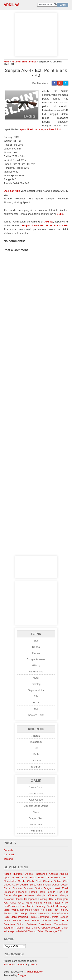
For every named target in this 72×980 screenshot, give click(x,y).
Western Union (36, 715)
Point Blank (22, 62)
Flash (42, 892)
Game (7, 895)
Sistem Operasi (41, 921)
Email (65, 888)
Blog (36, 641)
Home (7, 62)
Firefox (36, 653)
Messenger (62, 906)
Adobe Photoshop (36, 874)
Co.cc (15, 885)
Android (36, 736)
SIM (36, 696)
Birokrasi (56, 878)
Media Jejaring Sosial (40, 906)
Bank (24, 878)
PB (13, 62)
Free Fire (63, 892)
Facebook (22, 892)
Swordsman (46, 924)
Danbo (36, 647)
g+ (60, 83)
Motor (36, 678)
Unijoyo (36, 928)
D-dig (60, 214)
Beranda (8, 850)
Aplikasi (64, 874)
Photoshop (21, 913)
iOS (6, 903)
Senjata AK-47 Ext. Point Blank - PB (45, 225)
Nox (43, 910)
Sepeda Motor (36, 690)
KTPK (65, 903)
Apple (7, 878)
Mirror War (36, 824)
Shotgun (17, 921)
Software (32, 924)
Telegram (36, 767)
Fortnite (51, 892)
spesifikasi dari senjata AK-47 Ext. (41, 129)
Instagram (36, 742)
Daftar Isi (9, 854)
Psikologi (36, 684)
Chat (38, 881)
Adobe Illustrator (14, 874)
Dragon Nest (36, 818)
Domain (17, 888)
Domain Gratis (33, 888)
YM (60, 931)
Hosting (43, 899)
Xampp (32, 931)
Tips (36, 709)
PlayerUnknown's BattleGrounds (49, 913)
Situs (56, 921)
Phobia (8, 913)
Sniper (21, 924)
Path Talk (36, 761)
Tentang (8, 859)
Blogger (22, 975)
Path (36, 754)
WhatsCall (22, 931)
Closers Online (36, 794)
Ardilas (12, 5)
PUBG (33, 917)
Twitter (33, 965)
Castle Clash (36, 787)
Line (36, 748)
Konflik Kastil (52, 903)
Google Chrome (47, 895)
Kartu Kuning (36, 672)
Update (46, 928)
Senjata (33, 62)
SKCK (36, 702)
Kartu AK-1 (17, 903)
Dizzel (36, 812)
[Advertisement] (36, 34)
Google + (22, 965)
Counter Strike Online (36, 806)
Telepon (20, 928)
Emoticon (9, 892)
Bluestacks (10, 881)
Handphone (31, 899)
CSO (48, 885)
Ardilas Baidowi (34, 972)
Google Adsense (36, 659)
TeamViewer (61, 924)
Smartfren (9, 924)
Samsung (43, 917)
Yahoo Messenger (47, 931)
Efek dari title (12, 191)
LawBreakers (11, 906)
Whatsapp (9, 931)
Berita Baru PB (39, 878)
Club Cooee (36, 800)
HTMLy (36, 665)
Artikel (16, 878)
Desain (65, 885)
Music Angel (32, 910)
